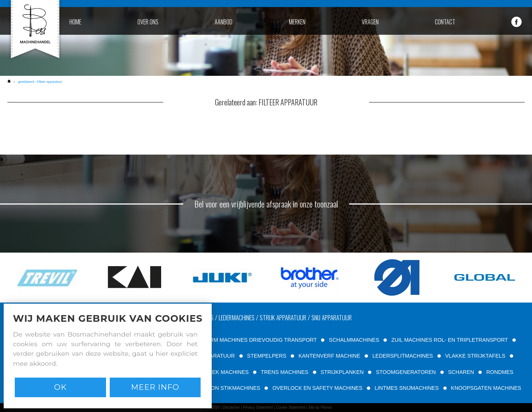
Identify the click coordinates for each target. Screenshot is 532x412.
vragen (370, 22)
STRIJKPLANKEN (342, 372)
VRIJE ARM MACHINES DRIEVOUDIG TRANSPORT (253, 340)
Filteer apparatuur (50, 82)
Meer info (155, 387)
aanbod (224, 22)
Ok (60, 387)
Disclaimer (231, 407)
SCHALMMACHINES (354, 340)
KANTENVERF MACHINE (329, 356)
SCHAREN (461, 372)
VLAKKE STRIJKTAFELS (475, 356)
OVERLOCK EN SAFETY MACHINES (317, 388)
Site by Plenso (320, 407)
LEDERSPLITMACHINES (403, 356)
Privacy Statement (258, 407)
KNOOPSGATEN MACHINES (486, 388)
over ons (148, 22)
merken (297, 22)
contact (445, 22)
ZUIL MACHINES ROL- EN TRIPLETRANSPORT (449, 340)
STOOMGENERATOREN (406, 372)
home (75, 22)
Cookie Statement (291, 407)
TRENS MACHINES (285, 372)
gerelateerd (26, 82)
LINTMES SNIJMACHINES (407, 388)
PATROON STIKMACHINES (227, 388)
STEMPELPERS (267, 356)
